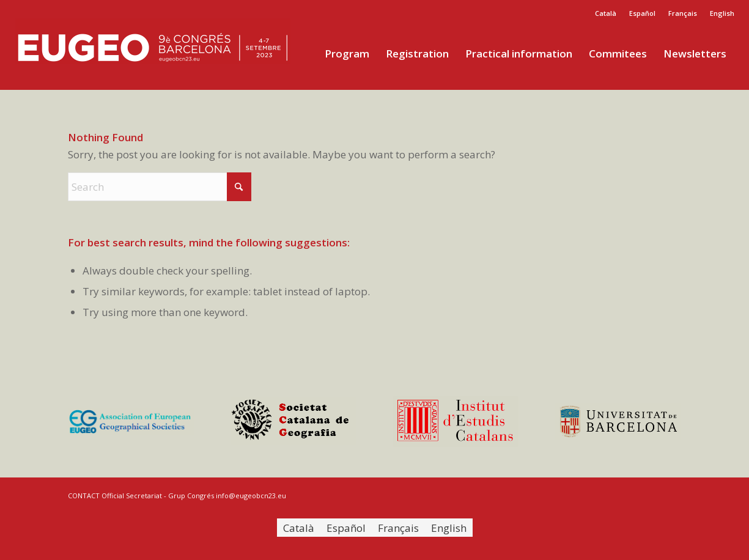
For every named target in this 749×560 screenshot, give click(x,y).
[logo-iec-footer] (456, 422)
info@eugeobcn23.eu (251, 496)
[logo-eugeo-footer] (131, 422)
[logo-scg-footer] (293, 421)
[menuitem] (606, 13)
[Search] (160, 187)
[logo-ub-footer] (618, 422)
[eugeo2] (153, 54)
